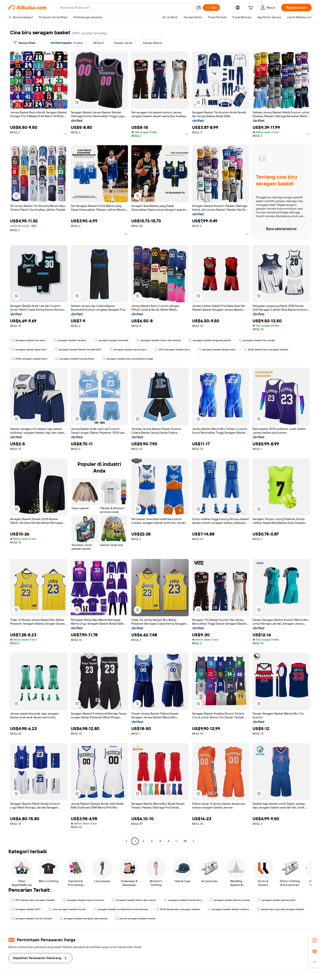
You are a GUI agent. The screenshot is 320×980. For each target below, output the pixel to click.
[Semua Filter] (25, 43)
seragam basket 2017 (26, 909)
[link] (315, 940)
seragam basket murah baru (183, 900)
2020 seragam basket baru (29, 359)
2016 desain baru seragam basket (178, 909)
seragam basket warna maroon (83, 900)
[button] (199, 8)
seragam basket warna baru (128, 350)
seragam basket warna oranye (230, 900)
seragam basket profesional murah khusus (121, 909)
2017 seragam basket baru (172, 350)
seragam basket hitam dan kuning (158, 340)
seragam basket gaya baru (29, 350)
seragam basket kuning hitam (75, 359)
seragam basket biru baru (28, 340)
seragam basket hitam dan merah (134, 900)
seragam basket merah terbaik (31, 919)
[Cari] (211, 8)
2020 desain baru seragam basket (266, 350)
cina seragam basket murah (67, 909)
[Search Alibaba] (126, 8)
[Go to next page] (194, 841)
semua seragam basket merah (135, 919)
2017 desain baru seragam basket (33, 900)
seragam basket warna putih (277, 900)
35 (185, 841)
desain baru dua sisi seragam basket (281, 909)
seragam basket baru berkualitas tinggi (128, 359)
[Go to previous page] (126, 841)
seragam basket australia (111, 340)
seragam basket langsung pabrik (210, 340)
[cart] (251, 8)
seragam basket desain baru (217, 350)
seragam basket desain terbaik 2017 (78, 350)
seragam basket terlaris (70, 340)
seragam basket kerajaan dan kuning (83, 919)
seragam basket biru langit (257, 340)
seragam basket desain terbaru (228, 909)
